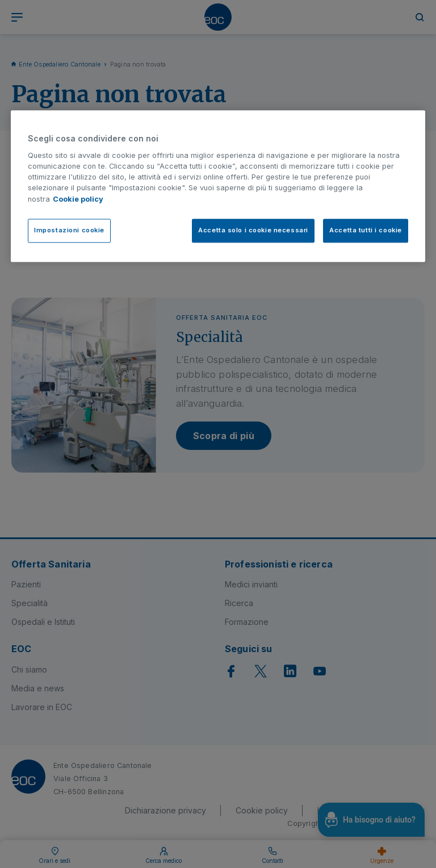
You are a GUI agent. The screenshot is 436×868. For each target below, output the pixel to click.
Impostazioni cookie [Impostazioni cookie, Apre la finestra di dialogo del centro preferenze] (69, 230)
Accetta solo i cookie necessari (253, 230)
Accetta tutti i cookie (366, 230)
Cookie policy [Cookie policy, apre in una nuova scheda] (78, 199)
